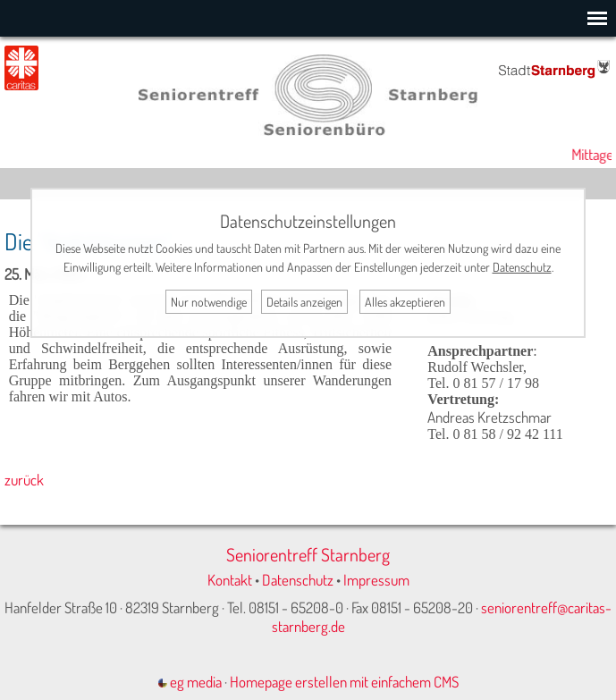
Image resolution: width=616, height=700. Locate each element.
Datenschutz (298, 580)
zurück (24, 480)
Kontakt (230, 580)
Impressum (376, 580)
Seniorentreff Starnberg (308, 554)
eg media (190, 682)
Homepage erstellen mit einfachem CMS (344, 682)
